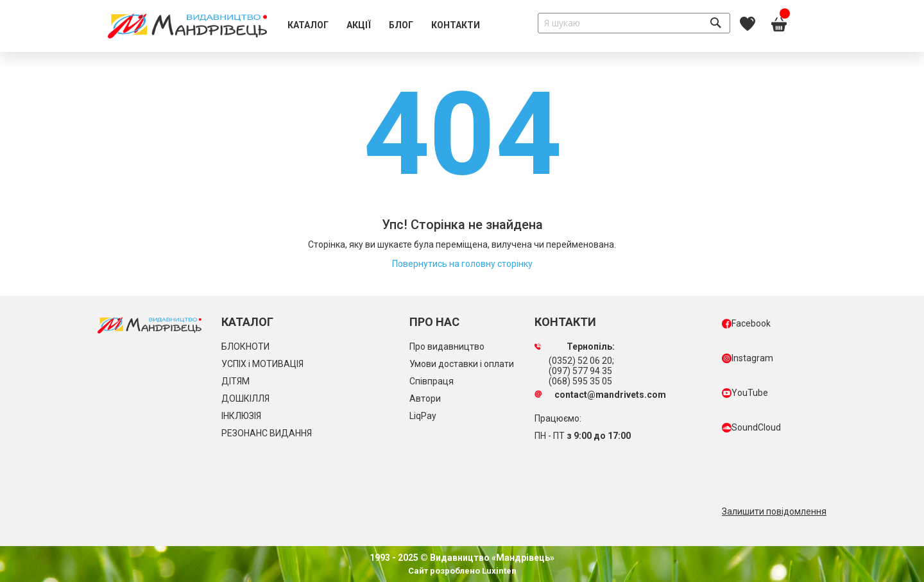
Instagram (748, 358)
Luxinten (498, 571)
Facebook (746, 323)
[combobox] (634, 23)
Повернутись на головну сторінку (462, 264)
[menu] (384, 26)
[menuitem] (308, 26)
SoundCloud (751, 427)
